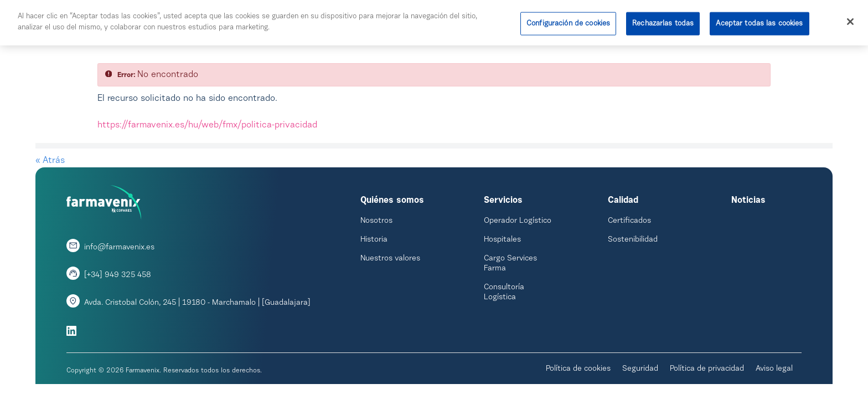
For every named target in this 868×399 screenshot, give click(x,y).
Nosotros (376, 221)
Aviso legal (774, 369)
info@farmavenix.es (119, 248)
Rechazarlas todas (663, 21)
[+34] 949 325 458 (118, 275)
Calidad (623, 201)
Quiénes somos (392, 201)
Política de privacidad (707, 369)
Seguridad (640, 369)
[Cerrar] (850, 19)
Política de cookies (578, 369)
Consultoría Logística (504, 293)
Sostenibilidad (633, 240)
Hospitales (502, 240)
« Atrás (50, 161)
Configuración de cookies (568, 21)
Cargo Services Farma (510, 264)
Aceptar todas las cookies (759, 21)
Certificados (629, 221)
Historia (374, 240)
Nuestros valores (390, 259)
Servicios (503, 201)
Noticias (748, 201)
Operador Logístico (518, 221)
